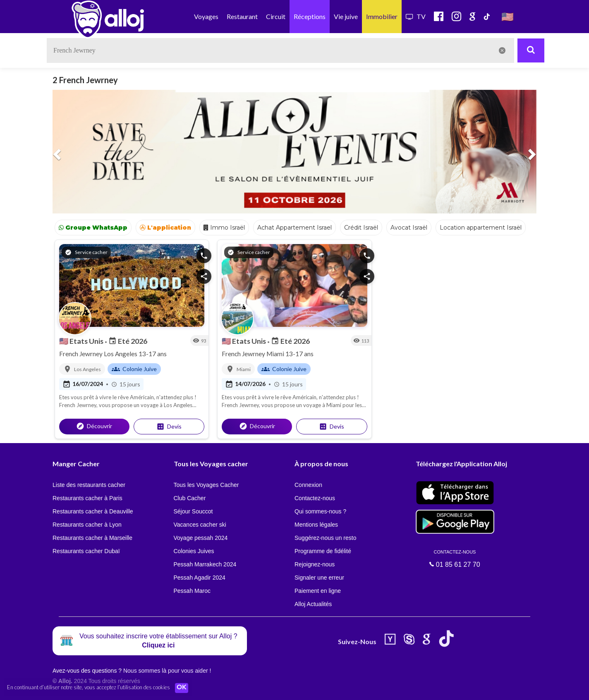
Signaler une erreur (319, 578)
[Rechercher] (531, 50)
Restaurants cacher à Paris (87, 498)
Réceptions (310, 16)
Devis (169, 427)
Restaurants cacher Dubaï (86, 551)
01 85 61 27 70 (455, 559)
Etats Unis (82, 341)
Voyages (206, 16)
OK (182, 688)
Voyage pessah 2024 (201, 538)
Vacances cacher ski (200, 525)
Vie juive (346, 16)
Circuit (276, 16)
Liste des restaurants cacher (89, 485)
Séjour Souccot (193, 511)
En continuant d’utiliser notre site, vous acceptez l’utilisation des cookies (89, 688)
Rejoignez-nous (315, 564)
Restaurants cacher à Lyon (87, 525)
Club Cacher (190, 498)
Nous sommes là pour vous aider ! (167, 671)
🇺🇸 (508, 16)
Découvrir (94, 426)
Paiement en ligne (318, 591)
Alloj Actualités (313, 604)
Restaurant (242, 16)
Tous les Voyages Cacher (206, 485)
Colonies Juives (194, 551)
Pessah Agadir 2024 (200, 578)
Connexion (308, 485)
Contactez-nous (315, 498)
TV (416, 16)
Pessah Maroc (192, 591)
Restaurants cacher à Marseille (92, 538)
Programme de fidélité (323, 551)
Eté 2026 (128, 341)
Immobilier (382, 16)
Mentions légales (316, 525)
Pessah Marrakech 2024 (205, 564)
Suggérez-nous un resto (325, 538)
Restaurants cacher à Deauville (93, 511)
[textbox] (280, 50)
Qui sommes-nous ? (320, 511)
